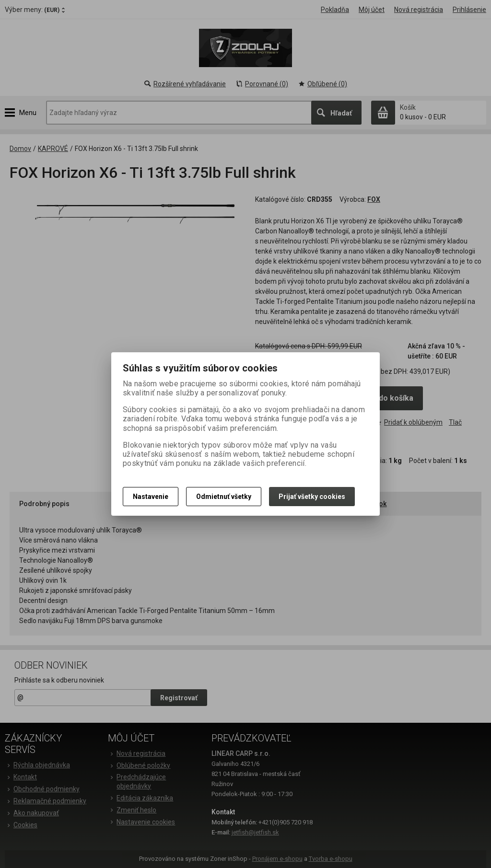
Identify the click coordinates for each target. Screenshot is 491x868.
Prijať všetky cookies (312, 497)
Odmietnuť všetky (224, 497)
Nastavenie (151, 497)
